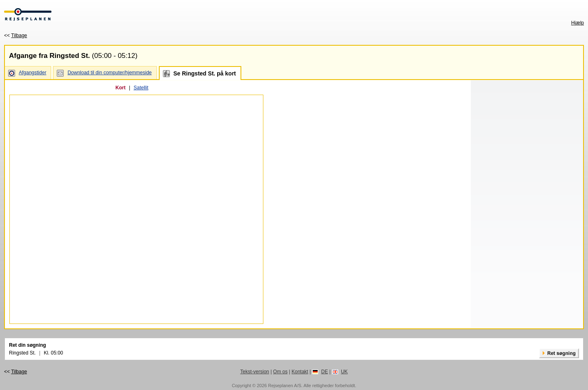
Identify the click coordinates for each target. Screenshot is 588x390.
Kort (121, 88)
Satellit (141, 88)
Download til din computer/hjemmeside (109, 73)
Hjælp (578, 23)
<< (16, 35)
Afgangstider (32, 73)
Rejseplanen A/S (284, 386)
